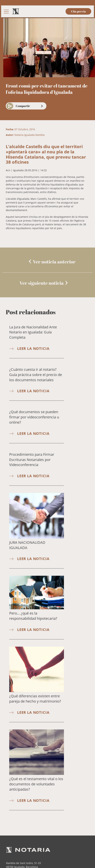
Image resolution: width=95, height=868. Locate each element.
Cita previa (78, 11)
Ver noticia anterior (54, 262)
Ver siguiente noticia (42, 283)
